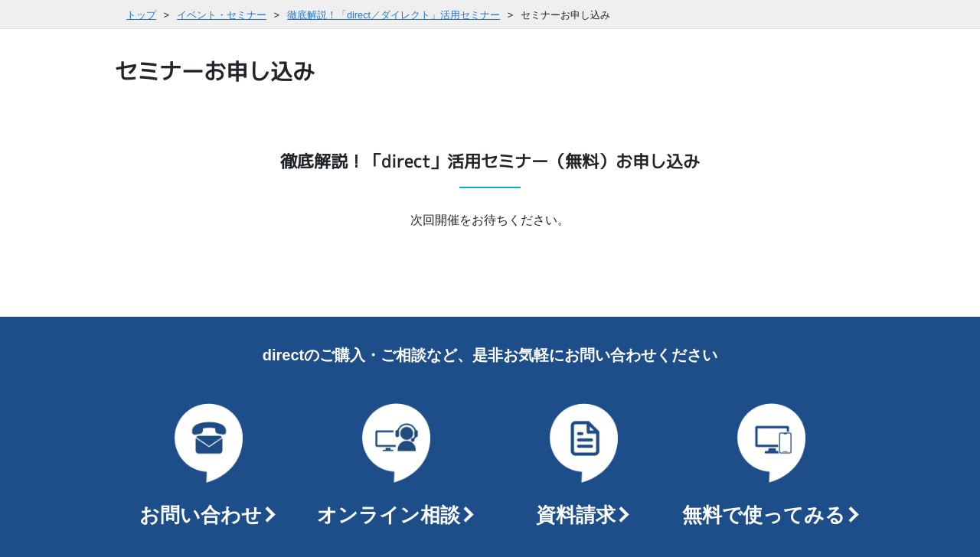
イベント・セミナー (222, 15)
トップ (141, 15)
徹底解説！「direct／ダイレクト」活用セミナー (394, 15)
